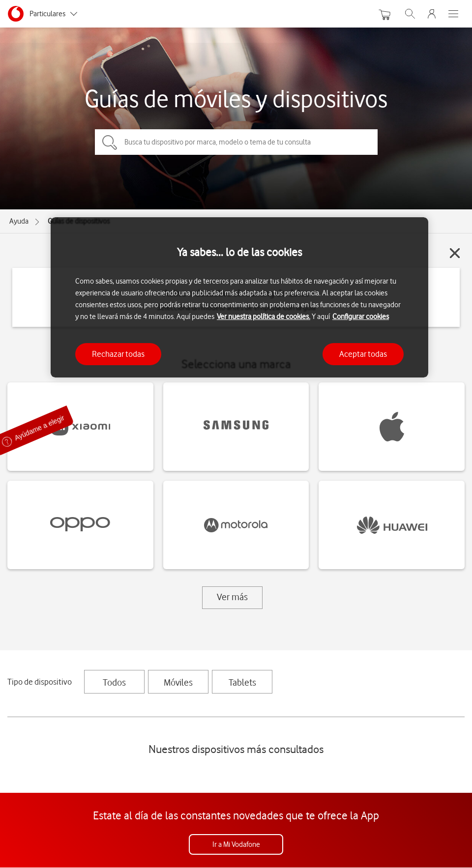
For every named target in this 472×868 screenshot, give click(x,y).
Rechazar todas (118, 354)
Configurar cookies (361, 317)
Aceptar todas (363, 354)
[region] (239, 298)
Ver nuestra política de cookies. (264, 317)
